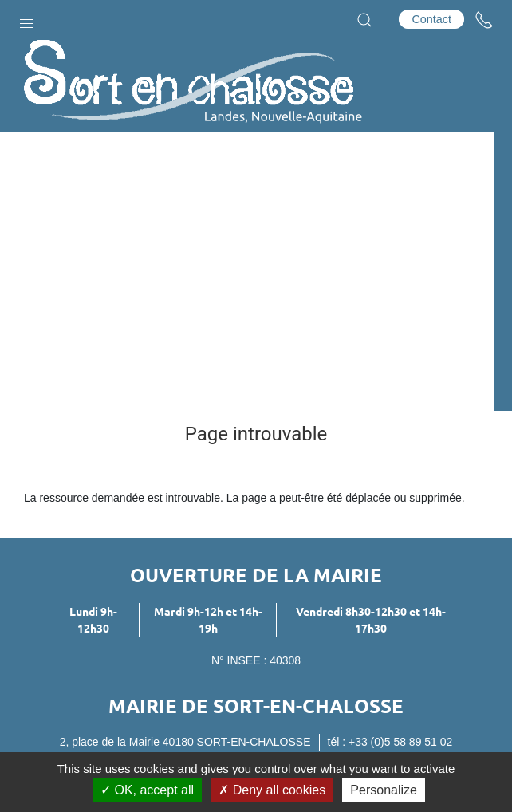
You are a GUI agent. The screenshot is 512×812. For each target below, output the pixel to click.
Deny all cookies (272, 790)
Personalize (384, 790)
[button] (26, 20)
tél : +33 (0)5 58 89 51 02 (390, 742)
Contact (431, 19)
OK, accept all (147, 790)
